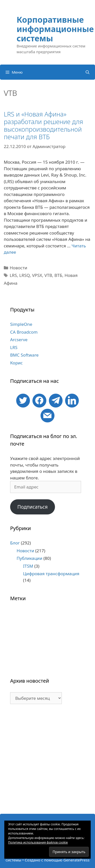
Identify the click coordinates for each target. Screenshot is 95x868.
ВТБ (58, 275)
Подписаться (32, 507)
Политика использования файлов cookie (38, 842)
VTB (48, 275)
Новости (18, 268)
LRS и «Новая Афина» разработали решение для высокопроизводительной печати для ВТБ (43, 125)
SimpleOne (21, 324)
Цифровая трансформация (51, 574)
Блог (15, 543)
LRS (13, 275)
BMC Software (24, 355)
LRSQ (24, 275)
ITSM (28, 566)
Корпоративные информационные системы (55, 29)
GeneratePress (76, 860)
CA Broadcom (24, 332)
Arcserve (19, 340)
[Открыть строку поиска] (88, 72)
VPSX (37, 275)
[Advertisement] (48, 761)
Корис (16, 363)
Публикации (30, 558)
